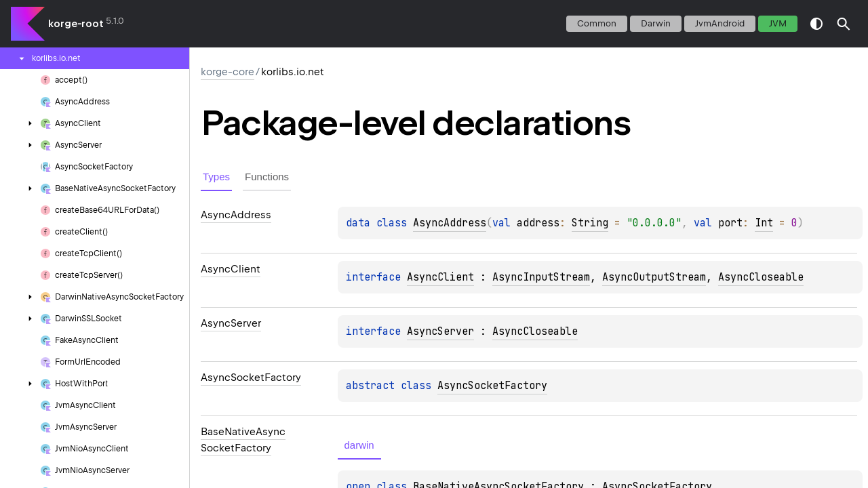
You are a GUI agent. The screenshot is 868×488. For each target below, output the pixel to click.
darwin (656, 23)
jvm (778, 23)
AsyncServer (440, 331)
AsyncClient (440, 277)
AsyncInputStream (541, 277)
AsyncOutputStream (654, 277)
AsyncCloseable (761, 277)
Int (764, 223)
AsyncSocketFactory (492, 386)
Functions (267, 177)
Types (216, 177)
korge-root (76, 24)
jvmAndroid (720, 23)
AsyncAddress (450, 223)
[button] (844, 24)
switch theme (816, 24)
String (590, 223)
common (597, 23)
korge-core (228, 72)
